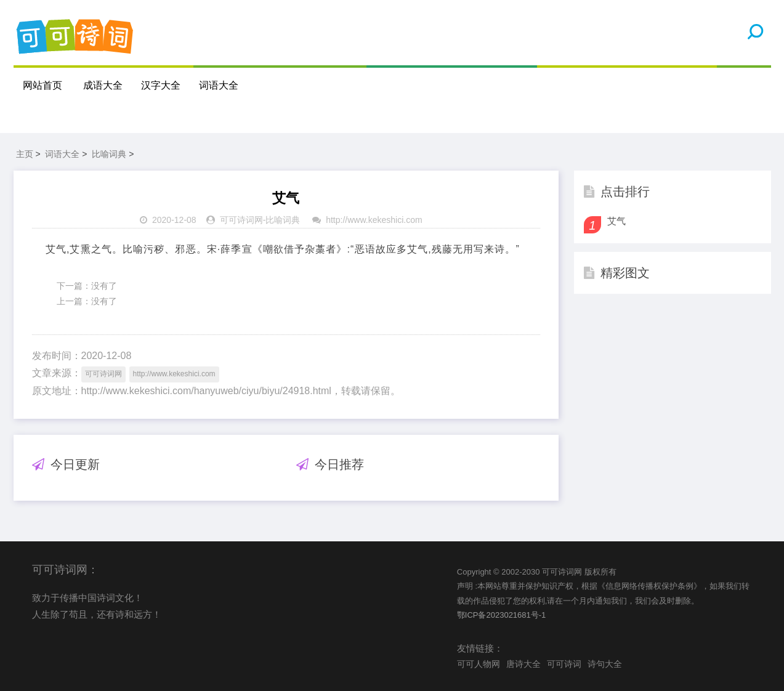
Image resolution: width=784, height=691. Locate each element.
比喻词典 (109, 154)
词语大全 (219, 85)
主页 (25, 154)
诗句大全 (605, 664)
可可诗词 (564, 664)
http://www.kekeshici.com (374, 220)
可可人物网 (479, 664)
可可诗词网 (241, 220)
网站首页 (42, 85)
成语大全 (103, 85)
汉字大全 (161, 85)
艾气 (616, 221)
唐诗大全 (523, 664)
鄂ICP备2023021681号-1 (502, 615)
